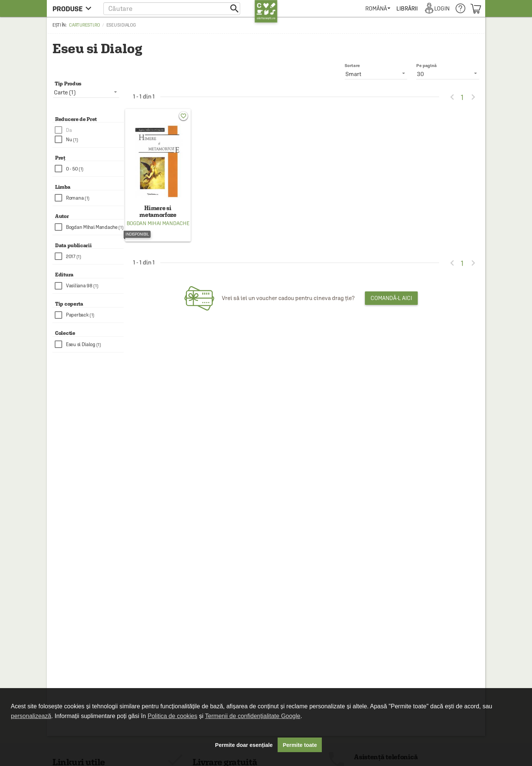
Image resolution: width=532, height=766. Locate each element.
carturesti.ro (84, 25)
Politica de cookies (173, 716)
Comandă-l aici (391, 298)
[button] (172, 8)
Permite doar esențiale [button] (244, 745)
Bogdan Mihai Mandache (158, 223)
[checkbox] (89, 130)
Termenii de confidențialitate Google (253, 716)
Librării (407, 8)
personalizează (31, 716)
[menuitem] (378, 8)
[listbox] (448, 74)
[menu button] (74, 8)
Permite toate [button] (300, 745)
